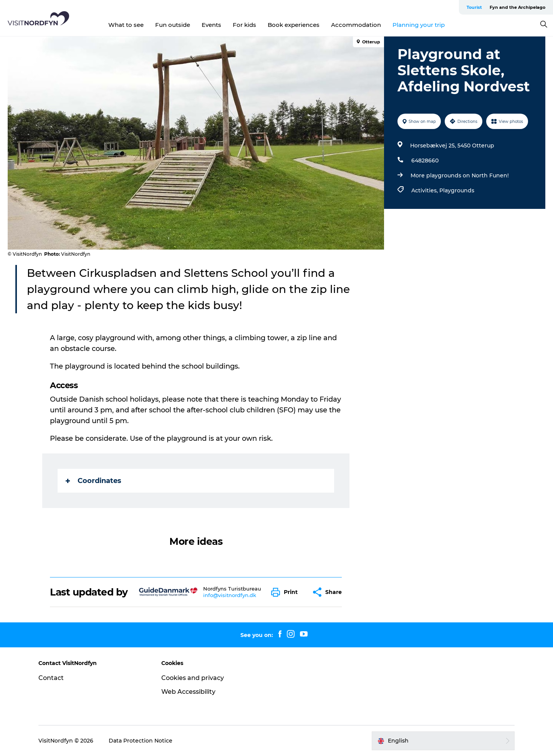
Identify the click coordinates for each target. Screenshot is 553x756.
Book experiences (294, 25)
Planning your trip (419, 25)
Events (211, 25)
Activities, (425, 190)
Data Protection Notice (141, 741)
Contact (51, 678)
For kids (244, 25)
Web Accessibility (188, 692)
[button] (286, 592)
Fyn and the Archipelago (517, 7)
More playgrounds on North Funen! (460, 175)
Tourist (474, 7)
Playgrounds (457, 190)
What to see (126, 25)
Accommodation (356, 25)
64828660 (425, 160)
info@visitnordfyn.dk (230, 595)
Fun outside (173, 25)
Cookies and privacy (193, 678)
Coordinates (94, 481)
